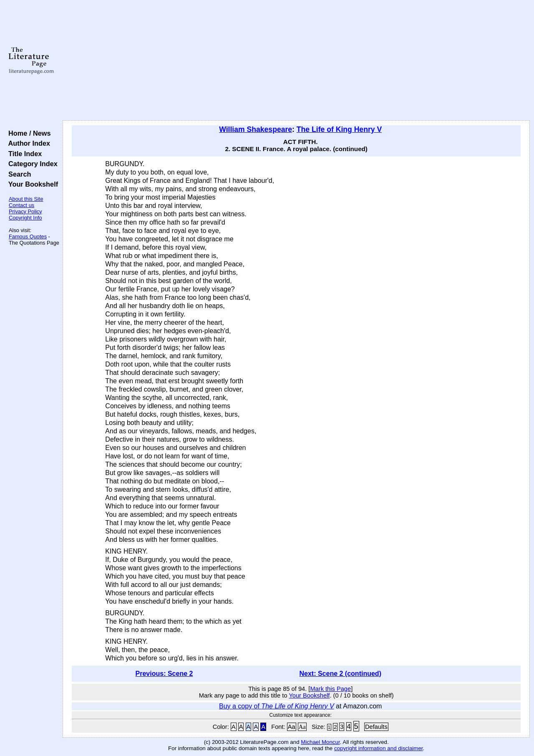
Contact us (21, 205)
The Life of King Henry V (339, 129)
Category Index (31, 164)
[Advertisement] (296, 61)
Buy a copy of (277, 706)
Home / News (28, 133)
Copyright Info (25, 218)
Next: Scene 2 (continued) (340, 674)
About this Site (26, 199)
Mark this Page (330, 689)
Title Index (23, 154)
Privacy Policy (25, 211)
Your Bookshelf (31, 184)
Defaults (376, 727)
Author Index (27, 143)
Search (18, 174)
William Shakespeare (256, 129)
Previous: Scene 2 (164, 674)
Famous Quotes (28, 236)
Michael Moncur (320, 742)
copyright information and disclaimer (379, 748)
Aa (292, 727)
